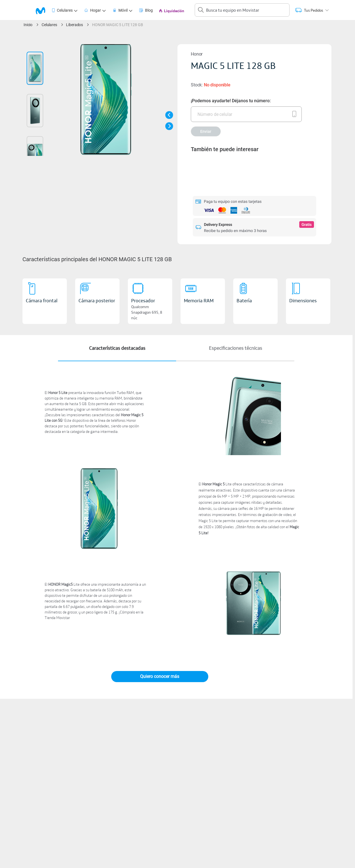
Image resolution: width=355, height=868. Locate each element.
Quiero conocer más (160, 676)
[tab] (44, 10)
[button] (169, 115)
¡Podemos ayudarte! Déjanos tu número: (231, 101)
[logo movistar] (43, 10)
